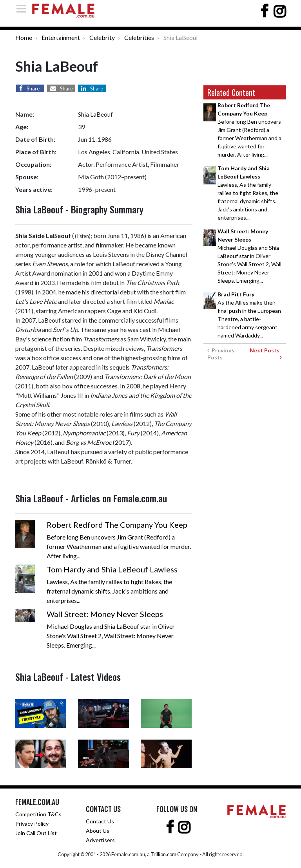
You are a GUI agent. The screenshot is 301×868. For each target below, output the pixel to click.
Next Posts (266, 354)
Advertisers (100, 840)
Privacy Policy (32, 824)
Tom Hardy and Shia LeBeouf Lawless (112, 569)
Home (24, 37)
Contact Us (100, 821)
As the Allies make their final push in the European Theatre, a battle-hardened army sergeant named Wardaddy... (249, 315)
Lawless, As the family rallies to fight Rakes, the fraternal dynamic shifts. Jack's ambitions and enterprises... (248, 193)
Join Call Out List (36, 833)
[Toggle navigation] (24, 8)
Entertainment (61, 37)
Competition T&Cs (38, 814)
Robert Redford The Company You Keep (117, 525)
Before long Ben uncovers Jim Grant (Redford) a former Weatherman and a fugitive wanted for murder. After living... (249, 130)
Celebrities (139, 37)
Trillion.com (163, 854)
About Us (98, 831)
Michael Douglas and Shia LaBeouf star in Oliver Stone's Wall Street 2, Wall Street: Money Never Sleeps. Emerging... (249, 256)
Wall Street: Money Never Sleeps (105, 614)
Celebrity (102, 37)
